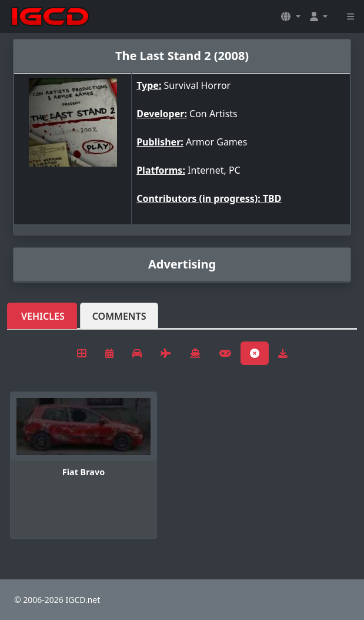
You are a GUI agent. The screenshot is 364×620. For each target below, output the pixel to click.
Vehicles (43, 316)
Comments (119, 316)
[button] (290, 16)
